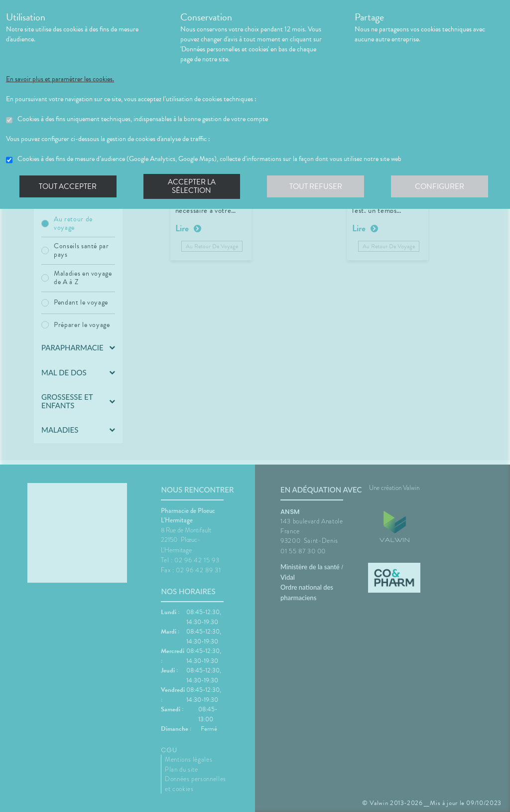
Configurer (442, 186)
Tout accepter (68, 186)
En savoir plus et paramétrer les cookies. (60, 79)
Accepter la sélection (193, 186)
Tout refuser (318, 186)
